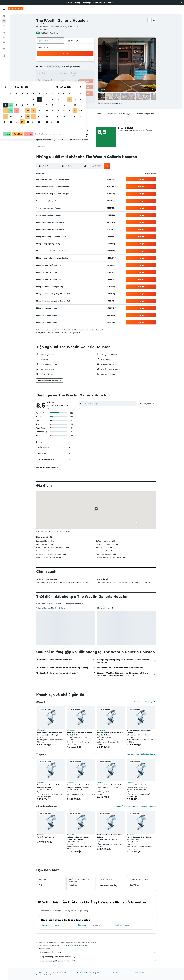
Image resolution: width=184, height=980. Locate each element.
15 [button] (83, 74)
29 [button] (82, 85)
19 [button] (66, 79)
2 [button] (88, 62)
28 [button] (77, 85)
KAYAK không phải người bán (97, 952)
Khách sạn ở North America (66, 973)
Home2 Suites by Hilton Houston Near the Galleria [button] (139, 838)
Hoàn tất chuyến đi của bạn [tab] (51, 911)
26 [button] (66, 85)
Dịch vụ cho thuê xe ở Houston (89, 925)
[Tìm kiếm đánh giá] (109, 404)
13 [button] (71, 74)
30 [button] (88, 85)
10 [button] (54, 74)
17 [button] (54, 79)
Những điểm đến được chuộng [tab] (77, 911)
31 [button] (54, 90)
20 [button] (71, 79)
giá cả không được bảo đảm (79, 945)
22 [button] (82, 79)
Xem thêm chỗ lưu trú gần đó (145, 702)
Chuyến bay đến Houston (51, 925)
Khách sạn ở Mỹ (82, 973)
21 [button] (77, 79)
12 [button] (66, 74)
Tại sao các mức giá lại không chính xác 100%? (97, 961)
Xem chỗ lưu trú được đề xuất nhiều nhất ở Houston (136, 806)
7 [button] (77, 68)
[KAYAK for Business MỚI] (4, 42)
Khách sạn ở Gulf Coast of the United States (119, 973)
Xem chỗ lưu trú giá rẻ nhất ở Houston (141, 754)
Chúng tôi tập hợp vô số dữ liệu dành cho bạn (97, 957)
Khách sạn (51, 973)
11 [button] (60, 74)
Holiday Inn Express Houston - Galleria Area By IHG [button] (79, 838)
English (111, 3)
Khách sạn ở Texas (96, 973)
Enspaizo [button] (41, 835)
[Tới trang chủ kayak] (16, 9)
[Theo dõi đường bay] (4, 37)
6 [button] (71, 68)
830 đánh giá (53, 33)
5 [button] (66, 68)
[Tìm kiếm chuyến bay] (4, 16)
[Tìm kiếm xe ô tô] (4, 26)
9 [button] (88, 68)
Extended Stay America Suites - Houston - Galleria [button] (49, 786)
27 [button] (71, 85)
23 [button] (88, 79)
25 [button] (60, 85)
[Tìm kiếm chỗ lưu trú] (4, 21)
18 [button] (60, 79)
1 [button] (82, 62)
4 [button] (60, 68)
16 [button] (88, 74)
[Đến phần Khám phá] (4, 32)
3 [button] (54, 68)
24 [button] (54, 85)
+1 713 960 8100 (43, 30)
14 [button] (77, 74)
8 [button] (83, 68)
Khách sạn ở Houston (123, 925)
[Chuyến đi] (4, 49)
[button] (181, 3)
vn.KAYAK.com (41, 973)
